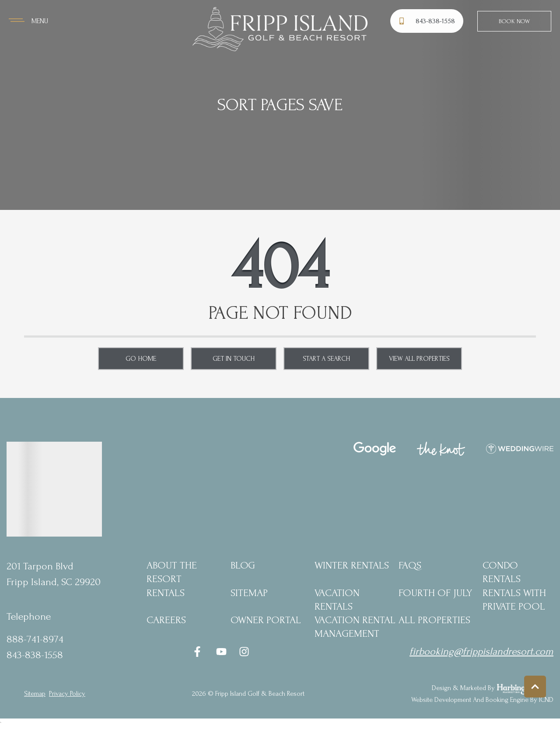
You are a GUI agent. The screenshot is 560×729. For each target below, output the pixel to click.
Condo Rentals (502, 572)
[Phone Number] (428, 21)
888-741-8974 (35, 639)
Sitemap (249, 593)
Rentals (166, 593)
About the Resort (172, 572)
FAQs (410, 565)
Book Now (514, 21)
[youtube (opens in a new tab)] (221, 652)
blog (243, 565)
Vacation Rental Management (355, 627)
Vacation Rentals (337, 600)
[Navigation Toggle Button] (28, 21)
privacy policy (67, 694)
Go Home (141, 359)
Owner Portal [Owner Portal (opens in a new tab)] (266, 620)
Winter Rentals (352, 565)
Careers (166, 620)
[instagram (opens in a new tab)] (244, 652)
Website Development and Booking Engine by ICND (482, 700)
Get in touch (234, 359)
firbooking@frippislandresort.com (481, 651)
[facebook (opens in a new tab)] (199, 652)
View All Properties (419, 359)
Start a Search (326, 359)
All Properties (434, 620)
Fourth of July (435, 593)
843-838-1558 (35, 655)
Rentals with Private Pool (514, 600)
